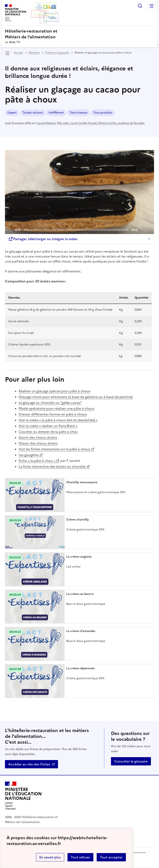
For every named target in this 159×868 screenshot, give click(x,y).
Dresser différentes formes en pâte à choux (53, 414)
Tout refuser (80, 857)
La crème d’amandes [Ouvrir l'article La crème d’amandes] (81, 631)
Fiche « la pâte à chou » (37, 461)
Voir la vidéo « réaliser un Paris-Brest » (48, 426)
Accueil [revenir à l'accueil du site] (18, 53)
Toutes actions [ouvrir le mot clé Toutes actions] (33, 113)
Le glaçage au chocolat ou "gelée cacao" (50, 403)
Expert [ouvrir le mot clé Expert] (12, 113)
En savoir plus (50, 857)
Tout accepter (111, 857)
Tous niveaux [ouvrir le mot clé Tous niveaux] (78, 113)
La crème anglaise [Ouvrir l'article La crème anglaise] (79, 557)
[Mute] (142, 230)
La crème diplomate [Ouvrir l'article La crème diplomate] (80, 668)
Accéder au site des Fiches (29, 764)
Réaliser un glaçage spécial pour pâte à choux (54, 391)
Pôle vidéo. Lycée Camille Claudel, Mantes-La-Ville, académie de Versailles (101, 123)
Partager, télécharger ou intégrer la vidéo (43, 239)
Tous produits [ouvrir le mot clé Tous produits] (103, 113)
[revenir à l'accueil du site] (79, 34)
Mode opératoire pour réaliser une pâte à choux (56, 408)
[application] (79, 192)
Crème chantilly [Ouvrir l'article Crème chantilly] (78, 520)
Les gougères (29, 455)
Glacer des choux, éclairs (38, 443)
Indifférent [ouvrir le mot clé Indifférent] (56, 113)
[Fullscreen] (148, 230)
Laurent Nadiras (46, 123)
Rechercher (140, 6)
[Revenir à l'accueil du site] (23, 796)
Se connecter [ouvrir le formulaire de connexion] (138, 852)
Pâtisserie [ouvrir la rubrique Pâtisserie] (34, 53)
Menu (152, 6)
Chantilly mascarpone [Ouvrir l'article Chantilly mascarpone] (82, 482)
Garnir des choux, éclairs (38, 437)
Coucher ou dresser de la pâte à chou (48, 432)
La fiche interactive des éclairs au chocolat (52, 466)
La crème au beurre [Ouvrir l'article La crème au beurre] (80, 594)
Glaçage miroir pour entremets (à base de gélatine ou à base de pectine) (76, 397)
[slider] (76, 230)
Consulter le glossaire (131, 761)
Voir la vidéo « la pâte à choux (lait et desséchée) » (58, 420)
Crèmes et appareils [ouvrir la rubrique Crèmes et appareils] (57, 53)
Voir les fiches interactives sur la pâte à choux (54, 449)
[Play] (79, 192)
